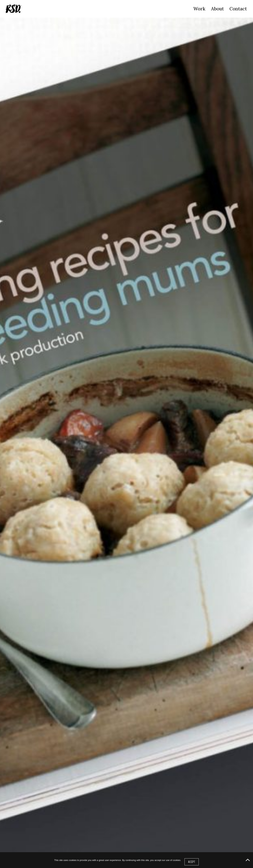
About (217, 9)
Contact (238, 9)
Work (199, 9)
